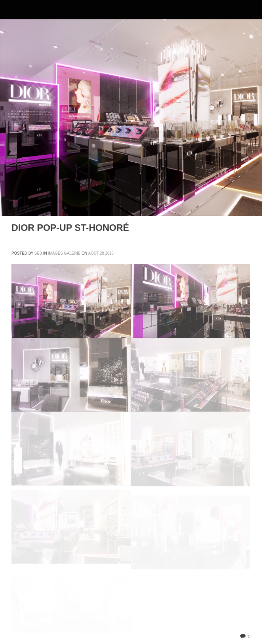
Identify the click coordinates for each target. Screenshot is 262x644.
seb (38, 253)
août (93, 253)
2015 (109, 253)
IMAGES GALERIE (64, 253)
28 (102, 253)
